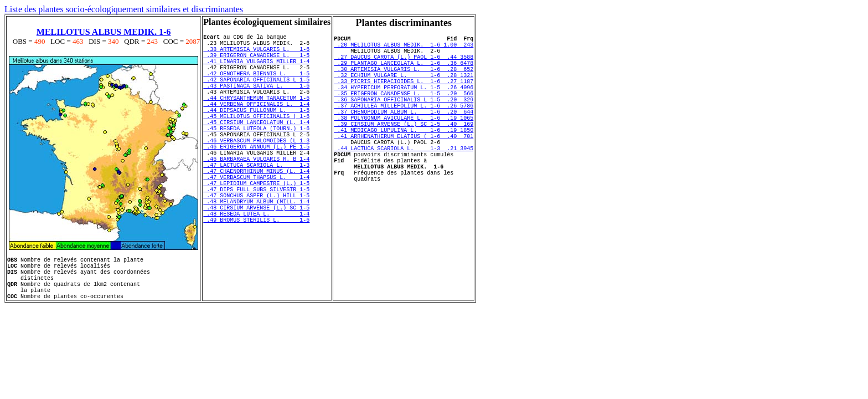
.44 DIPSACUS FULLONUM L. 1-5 (256, 131)
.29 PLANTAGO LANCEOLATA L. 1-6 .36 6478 (404, 71)
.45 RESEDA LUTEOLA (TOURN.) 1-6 (256, 155)
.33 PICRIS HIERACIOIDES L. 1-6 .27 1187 (404, 94)
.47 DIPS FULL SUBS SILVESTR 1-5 (256, 232)
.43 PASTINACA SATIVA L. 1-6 (256, 100)
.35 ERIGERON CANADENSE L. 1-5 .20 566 (404, 110)
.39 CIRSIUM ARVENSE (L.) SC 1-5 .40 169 (404, 149)
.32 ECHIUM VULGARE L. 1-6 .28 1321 (404, 86)
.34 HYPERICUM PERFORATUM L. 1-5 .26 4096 (404, 102)
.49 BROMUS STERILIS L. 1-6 (256, 271)
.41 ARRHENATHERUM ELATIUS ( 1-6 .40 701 (404, 164)
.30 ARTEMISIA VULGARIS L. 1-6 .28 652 (404, 79)
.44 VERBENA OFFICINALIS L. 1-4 (256, 124)
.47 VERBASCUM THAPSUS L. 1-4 (256, 217)
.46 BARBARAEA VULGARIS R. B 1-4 (256, 193)
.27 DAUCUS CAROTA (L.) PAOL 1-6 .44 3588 (404, 63)
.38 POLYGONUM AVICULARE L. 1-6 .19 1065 (404, 141)
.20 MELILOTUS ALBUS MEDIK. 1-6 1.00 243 (404, 48)
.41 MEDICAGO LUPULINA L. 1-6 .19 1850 (404, 156)
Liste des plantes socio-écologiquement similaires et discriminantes (124, 9)
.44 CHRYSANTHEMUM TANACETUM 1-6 (256, 116)
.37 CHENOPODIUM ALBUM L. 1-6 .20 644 (404, 133)
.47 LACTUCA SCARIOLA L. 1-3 (256, 201)
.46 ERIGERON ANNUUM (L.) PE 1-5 (256, 178)
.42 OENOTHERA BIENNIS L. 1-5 (256, 85)
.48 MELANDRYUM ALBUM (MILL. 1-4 (256, 248)
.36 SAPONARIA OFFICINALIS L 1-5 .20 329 (404, 117)
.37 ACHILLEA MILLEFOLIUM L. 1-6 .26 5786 (404, 125)
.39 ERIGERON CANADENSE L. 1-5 (256, 62)
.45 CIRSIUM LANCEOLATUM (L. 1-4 (256, 147)
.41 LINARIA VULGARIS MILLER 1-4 (256, 69)
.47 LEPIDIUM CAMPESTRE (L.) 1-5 (256, 224)
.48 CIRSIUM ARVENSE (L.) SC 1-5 (256, 255)
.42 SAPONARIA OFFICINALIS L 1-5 (256, 93)
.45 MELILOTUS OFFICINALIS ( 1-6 (256, 139)
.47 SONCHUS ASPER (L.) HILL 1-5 (256, 240)
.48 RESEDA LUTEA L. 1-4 (256, 263)
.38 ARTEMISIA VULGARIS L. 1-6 (256, 54)
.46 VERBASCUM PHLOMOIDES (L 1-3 (256, 170)
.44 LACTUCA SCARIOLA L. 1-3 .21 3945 (404, 180)
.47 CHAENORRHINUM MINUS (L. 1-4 (256, 209)
